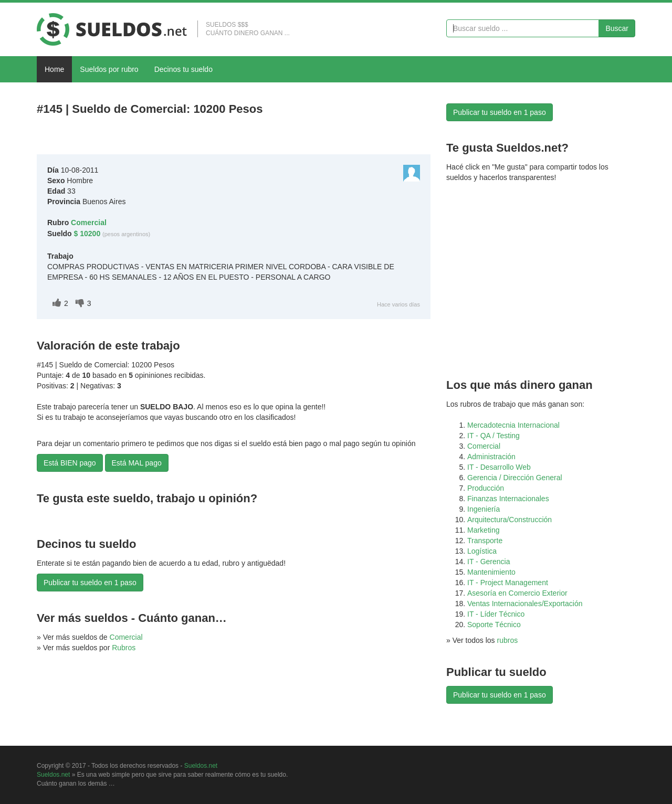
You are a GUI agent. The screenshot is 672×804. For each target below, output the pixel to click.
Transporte (485, 541)
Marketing (483, 530)
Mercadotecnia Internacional (513, 425)
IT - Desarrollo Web (499, 467)
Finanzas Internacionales (508, 499)
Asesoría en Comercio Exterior (517, 593)
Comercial (126, 637)
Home (54, 69)
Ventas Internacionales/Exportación (525, 604)
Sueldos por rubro (109, 69)
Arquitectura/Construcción (510, 520)
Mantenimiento (491, 572)
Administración (491, 457)
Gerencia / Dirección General (515, 478)
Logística (482, 551)
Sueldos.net (201, 766)
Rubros (124, 648)
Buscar (617, 28)
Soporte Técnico (494, 625)
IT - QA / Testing (493, 436)
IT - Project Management (508, 583)
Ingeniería (484, 509)
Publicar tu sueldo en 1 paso (90, 583)
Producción (486, 488)
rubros (508, 640)
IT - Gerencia (489, 562)
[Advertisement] (160, 137)
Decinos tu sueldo (183, 69)
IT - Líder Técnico (496, 614)
